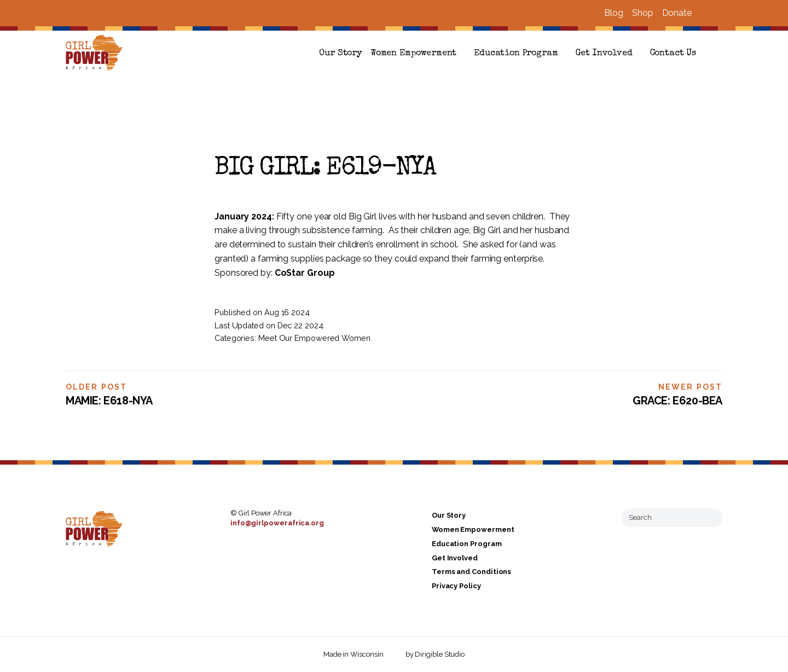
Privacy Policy (456, 586)
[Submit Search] (710, 518)
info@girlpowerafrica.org (277, 523)
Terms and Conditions (471, 572)
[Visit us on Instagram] (718, 13)
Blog (614, 13)
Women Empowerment (413, 54)
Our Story (340, 54)
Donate (677, 13)
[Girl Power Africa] (96, 54)
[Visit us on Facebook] (705, 13)
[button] (718, 54)
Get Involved (604, 54)
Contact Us (673, 54)
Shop (643, 13)
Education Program (516, 54)
